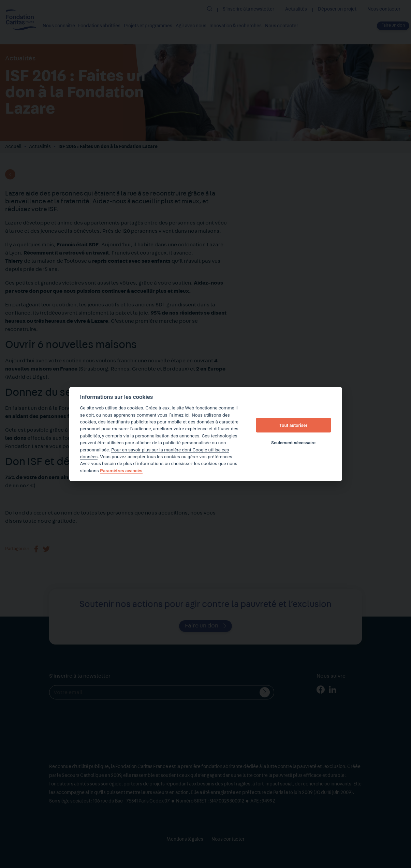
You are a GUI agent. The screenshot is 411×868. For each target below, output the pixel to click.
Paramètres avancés (121, 471)
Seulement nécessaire (293, 442)
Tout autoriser (293, 425)
